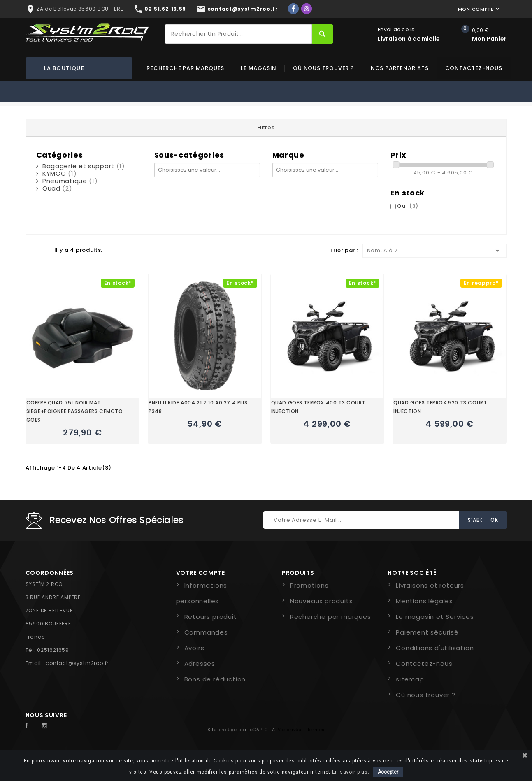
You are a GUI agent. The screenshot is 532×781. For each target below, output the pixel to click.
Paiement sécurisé (427, 632)
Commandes (206, 632)
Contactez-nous (474, 68)
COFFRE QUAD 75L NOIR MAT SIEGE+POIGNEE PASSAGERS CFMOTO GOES (75, 411)
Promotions (309, 585)
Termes (316, 730)
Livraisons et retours (430, 585)
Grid (30, 250)
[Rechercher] (238, 34)
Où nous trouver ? (324, 68)
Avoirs (194, 648)
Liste (44, 250)
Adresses (200, 664)
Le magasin (259, 68)
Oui (408, 206)
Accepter (388, 772)
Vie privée (290, 730)
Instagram (47, 726)
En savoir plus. (351, 772)
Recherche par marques (185, 68)
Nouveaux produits (322, 601)
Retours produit (211, 617)
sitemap (410, 679)
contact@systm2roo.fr (77, 663)
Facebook (31, 726)
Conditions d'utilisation (435, 648)
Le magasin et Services (435, 617)
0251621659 (53, 650)
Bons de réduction (215, 679)
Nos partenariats (400, 68)
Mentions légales (424, 601)
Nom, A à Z (435, 251)
